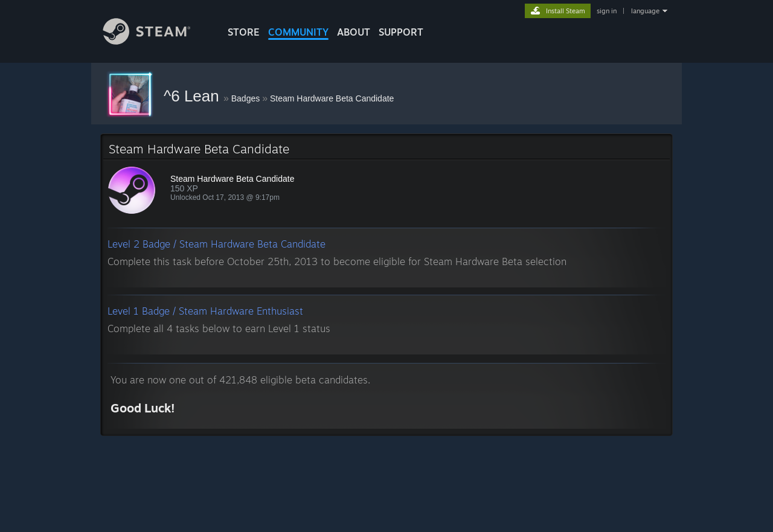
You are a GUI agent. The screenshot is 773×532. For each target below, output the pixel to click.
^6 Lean (194, 96)
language (645, 11)
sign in (607, 11)
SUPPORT (401, 32)
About (354, 32)
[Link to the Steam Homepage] (156, 41)
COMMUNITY (298, 32)
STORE (244, 32)
